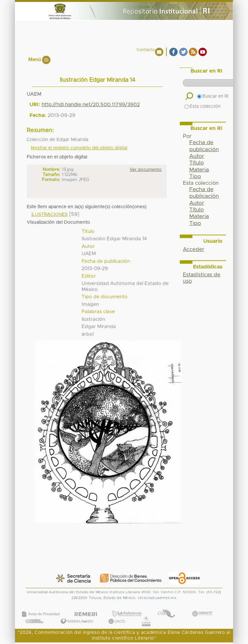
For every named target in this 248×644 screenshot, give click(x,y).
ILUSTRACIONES (50, 215)
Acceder (194, 249)
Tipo (195, 177)
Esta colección (202, 106)
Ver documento (146, 170)
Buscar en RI (213, 96)
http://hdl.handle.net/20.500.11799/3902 (91, 105)
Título (197, 163)
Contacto (146, 50)
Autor (197, 156)
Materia (199, 170)
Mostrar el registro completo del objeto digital (79, 148)
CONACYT (202, 607)
